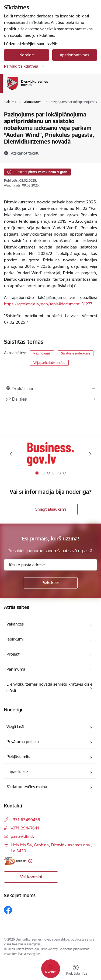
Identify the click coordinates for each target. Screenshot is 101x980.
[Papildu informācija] (30, 861)
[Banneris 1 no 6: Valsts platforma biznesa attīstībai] (50, 454)
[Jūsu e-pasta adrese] (50, 565)
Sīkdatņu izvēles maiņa (27, 787)
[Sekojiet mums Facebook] (8, 910)
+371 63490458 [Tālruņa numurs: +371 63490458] (25, 820)
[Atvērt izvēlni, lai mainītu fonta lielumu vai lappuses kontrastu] (76, 971)
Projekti (13, 654)
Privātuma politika (23, 742)
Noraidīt (27, 55)
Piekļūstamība (19, 757)
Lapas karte (17, 772)
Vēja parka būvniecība (49, 363)
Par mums (16, 669)
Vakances (15, 624)
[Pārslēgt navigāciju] (51, 969)
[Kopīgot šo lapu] (50, 399)
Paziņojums (42, 353)
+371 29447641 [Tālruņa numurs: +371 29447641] (25, 828)
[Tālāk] (90, 454)
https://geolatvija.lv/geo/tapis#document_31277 (48, 304)
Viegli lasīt (15, 727)
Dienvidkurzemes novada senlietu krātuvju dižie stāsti (49, 687)
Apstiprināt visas (74, 55)
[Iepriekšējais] (11, 454)
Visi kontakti (31, 877)
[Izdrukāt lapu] (50, 389)
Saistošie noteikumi (76, 353)
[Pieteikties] (51, 583)
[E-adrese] (15, 861)
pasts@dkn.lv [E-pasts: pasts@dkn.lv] (23, 836)
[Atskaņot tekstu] (25, 153)
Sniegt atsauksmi (51, 509)
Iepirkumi (15, 639)
